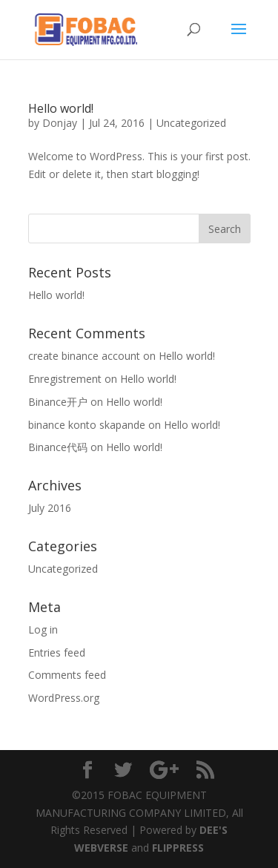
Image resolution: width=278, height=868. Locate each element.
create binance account (84, 356)
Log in (43, 629)
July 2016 (50, 508)
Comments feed (67, 675)
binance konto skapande (87, 425)
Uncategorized (191, 123)
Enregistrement (65, 379)
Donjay (60, 123)
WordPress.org (64, 698)
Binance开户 (58, 402)
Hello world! (61, 108)
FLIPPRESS (178, 848)
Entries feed (57, 652)
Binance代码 (58, 447)
